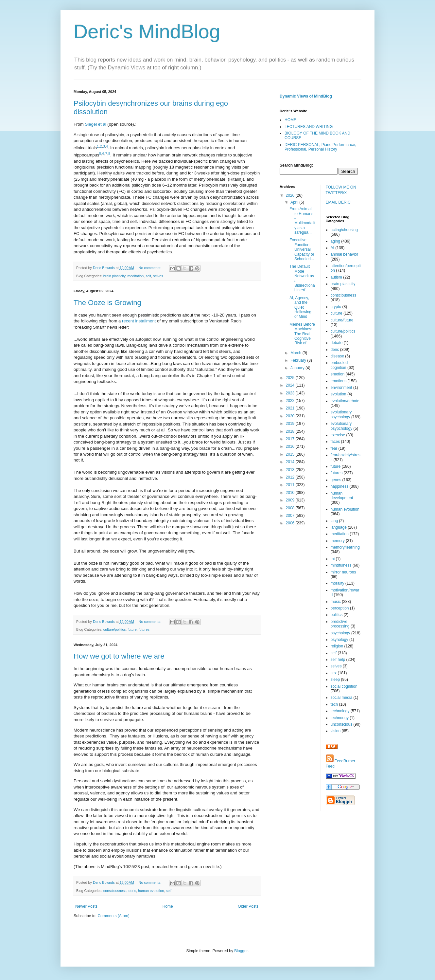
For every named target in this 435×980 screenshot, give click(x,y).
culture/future (342, 320)
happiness (340, 486)
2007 (291, 516)
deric (132, 891)
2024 (291, 385)
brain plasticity (114, 276)
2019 (291, 424)
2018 (291, 431)
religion (337, 646)
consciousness (115, 891)
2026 (291, 195)
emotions (339, 381)
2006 (291, 523)
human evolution (151, 891)
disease (337, 356)
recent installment (139, 321)
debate (337, 343)
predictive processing (340, 624)
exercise (338, 435)
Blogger (241, 951)
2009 (291, 500)
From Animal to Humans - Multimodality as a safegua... (302, 221)
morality (338, 583)
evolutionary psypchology (342, 426)
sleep (335, 680)
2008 (291, 508)
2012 (291, 477)
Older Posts (248, 906)
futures (144, 629)
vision (336, 731)
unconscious (342, 724)
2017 (291, 439)
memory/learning (345, 547)
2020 (291, 416)
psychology (340, 633)
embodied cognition (339, 365)
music (336, 602)
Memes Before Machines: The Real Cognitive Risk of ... (302, 334)
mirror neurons (343, 572)
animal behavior (345, 254)
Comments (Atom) (113, 916)
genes (336, 480)
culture (337, 313)
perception (340, 608)
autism (336, 277)
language (339, 527)
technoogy (340, 718)
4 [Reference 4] (107, 146)
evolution (339, 394)
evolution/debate (345, 401)
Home (168, 906)
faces (335, 442)
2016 (291, 446)
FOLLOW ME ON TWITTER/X (341, 190)
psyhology (339, 640)
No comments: (151, 268)
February (299, 360)
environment (341, 388)
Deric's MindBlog (147, 32)
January (298, 368)
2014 (291, 462)
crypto (336, 307)
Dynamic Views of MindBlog (306, 96)
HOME (290, 120)
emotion (338, 374)
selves (158, 276)
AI (332, 248)
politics (337, 615)
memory (338, 541)
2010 (291, 493)
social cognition (344, 686)
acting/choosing (344, 230)
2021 (291, 408)
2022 (291, 401)
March (296, 353)
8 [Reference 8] (109, 154)
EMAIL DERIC (338, 202)
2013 (291, 470)
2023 (291, 393)
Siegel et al (96, 124)
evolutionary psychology (341, 414)
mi (333, 559)
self (148, 276)
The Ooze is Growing (107, 303)
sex (334, 673)
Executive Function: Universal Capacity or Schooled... (302, 249)
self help (338, 660)
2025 (291, 378)
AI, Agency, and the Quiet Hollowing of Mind (300, 307)
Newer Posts (86, 906)
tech (334, 704)
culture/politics (114, 629)
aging (335, 241)
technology (340, 711)
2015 (291, 454)
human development (342, 496)
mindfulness (341, 565)
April (295, 202)
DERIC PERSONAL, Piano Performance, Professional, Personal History (320, 147)
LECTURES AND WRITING (309, 127)
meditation (135, 276)
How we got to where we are (119, 656)
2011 (291, 485)
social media (342, 698)
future (132, 629)
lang (334, 521)
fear (334, 448)
